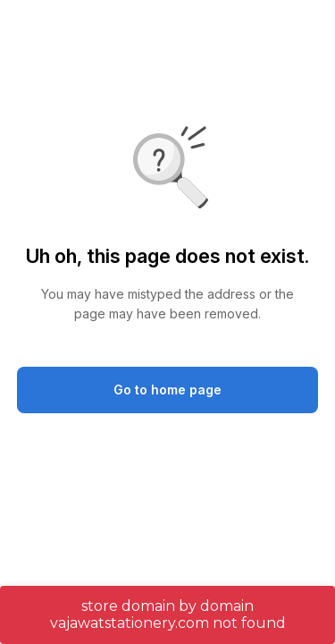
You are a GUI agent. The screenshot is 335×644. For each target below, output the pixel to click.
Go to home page (167, 390)
